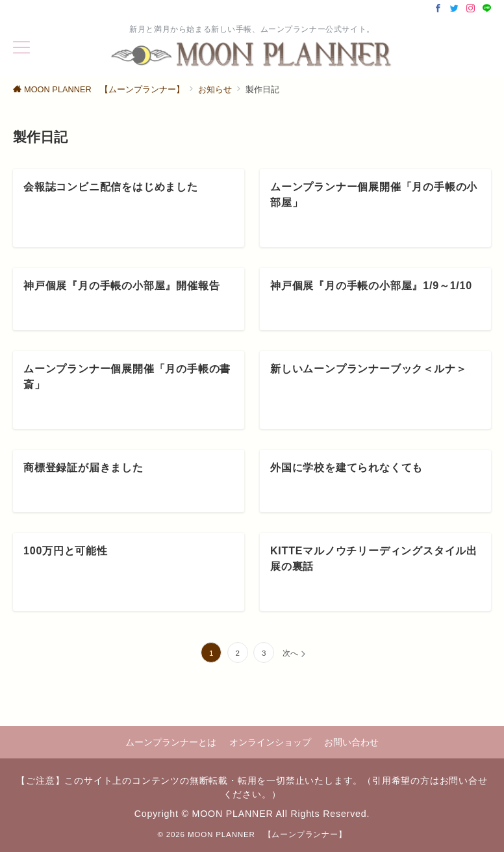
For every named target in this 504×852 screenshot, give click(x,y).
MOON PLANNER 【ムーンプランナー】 (267, 834)
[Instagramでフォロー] (471, 9)
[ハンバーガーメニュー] (21, 49)
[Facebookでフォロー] (438, 9)
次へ (290, 653)
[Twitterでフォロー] (454, 9)
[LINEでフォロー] (487, 9)
